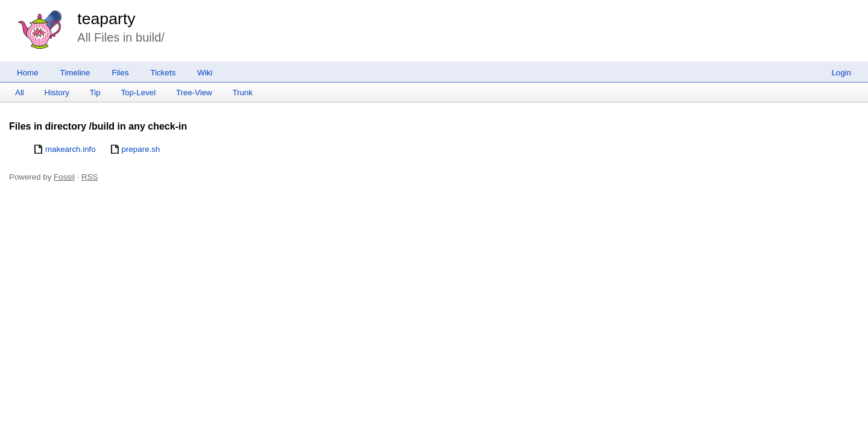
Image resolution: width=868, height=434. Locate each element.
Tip (95, 93)
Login (841, 73)
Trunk (243, 93)
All (20, 93)
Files (120, 73)
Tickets (163, 73)
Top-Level (138, 93)
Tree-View (194, 93)
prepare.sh (141, 149)
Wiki (205, 73)
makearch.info (71, 149)
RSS (90, 177)
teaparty (106, 19)
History (57, 93)
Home (28, 73)
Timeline (75, 73)
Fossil (64, 177)
